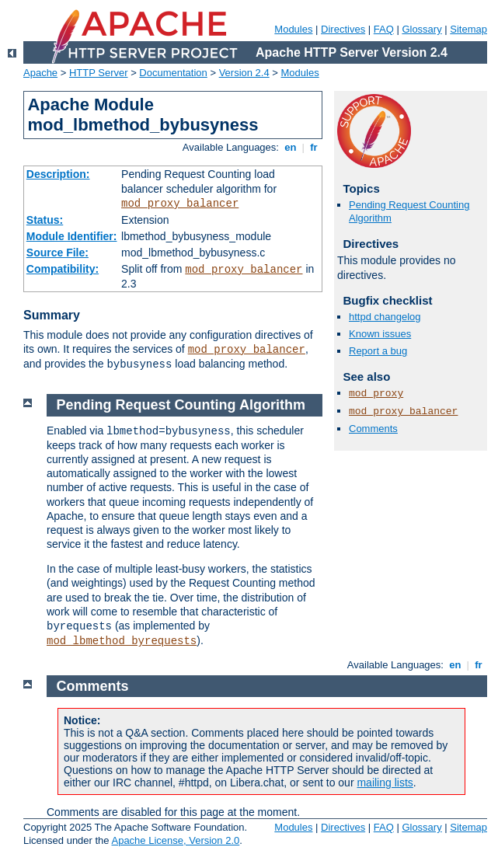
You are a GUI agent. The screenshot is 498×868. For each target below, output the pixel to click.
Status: (45, 220)
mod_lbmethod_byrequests (122, 641)
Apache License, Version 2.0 (175, 840)
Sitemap (468, 29)
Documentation (173, 73)
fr (314, 147)
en (291, 147)
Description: (58, 174)
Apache (40, 73)
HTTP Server (99, 73)
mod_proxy (376, 394)
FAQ (384, 29)
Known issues (380, 334)
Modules (293, 29)
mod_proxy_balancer (180, 204)
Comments (373, 429)
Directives (343, 29)
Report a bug (378, 351)
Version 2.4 (244, 73)
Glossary (421, 29)
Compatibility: (63, 269)
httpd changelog (385, 317)
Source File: (57, 253)
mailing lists (385, 783)
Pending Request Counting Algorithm (181, 405)
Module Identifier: (72, 236)
